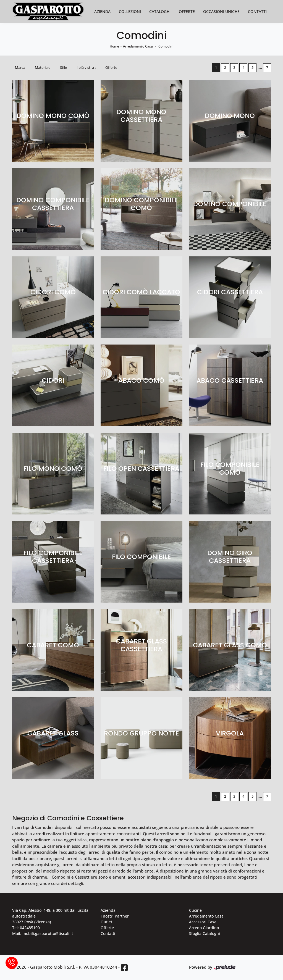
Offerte (187, 11)
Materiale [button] (43, 67)
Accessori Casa (203, 922)
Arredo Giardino (204, 928)
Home (114, 46)
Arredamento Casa (138, 46)
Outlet (106, 922)
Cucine (195, 910)
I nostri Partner (115, 916)
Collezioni (130, 11)
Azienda (102, 11)
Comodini (166, 46)
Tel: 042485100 (26, 928)
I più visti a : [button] (86, 67)
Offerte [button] (111, 67)
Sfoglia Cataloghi (205, 933)
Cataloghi (160, 11)
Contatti (257, 11)
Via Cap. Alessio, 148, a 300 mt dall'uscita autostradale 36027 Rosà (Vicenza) (50, 916)
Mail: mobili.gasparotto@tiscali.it (43, 933)
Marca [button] (20, 67)
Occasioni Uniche (221, 11)
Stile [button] (63, 67)
